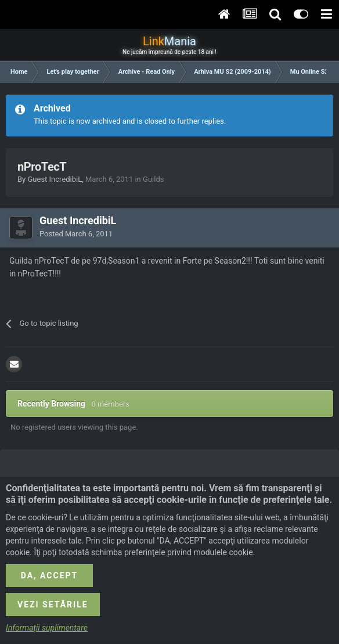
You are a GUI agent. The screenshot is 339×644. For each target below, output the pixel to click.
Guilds (153, 179)
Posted (76, 234)
